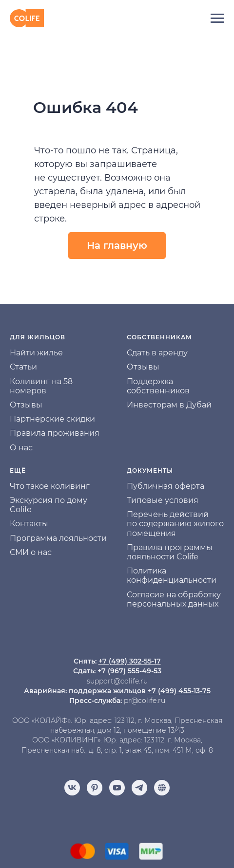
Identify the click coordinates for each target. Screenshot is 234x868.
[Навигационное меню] (217, 18)
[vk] (72, 788)
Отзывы (26, 405)
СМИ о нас (31, 552)
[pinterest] (95, 788)
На (15, 353)
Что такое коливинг (50, 486)
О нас (21, 448)
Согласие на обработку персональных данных (174, 599)
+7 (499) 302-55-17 (130, 661)
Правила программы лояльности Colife (170, 552)
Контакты (29, 524)
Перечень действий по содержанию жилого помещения (175, 524)
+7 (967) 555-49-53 (129, 671)
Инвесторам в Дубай (169, 405)
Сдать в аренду (157, 353)
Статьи (23, 367)
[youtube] (117, 788)
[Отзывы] (162, 788)
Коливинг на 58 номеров (41, 386)
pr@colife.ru (145, 701)
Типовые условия (163, 500)
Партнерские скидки (52, 419)
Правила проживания (55, 433)
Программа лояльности (58, 538)
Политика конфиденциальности (172, 575)
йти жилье (42, 353)
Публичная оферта (166, 486)
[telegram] (139, 788)
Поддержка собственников (158, 386)
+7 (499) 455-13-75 (179, 691)
